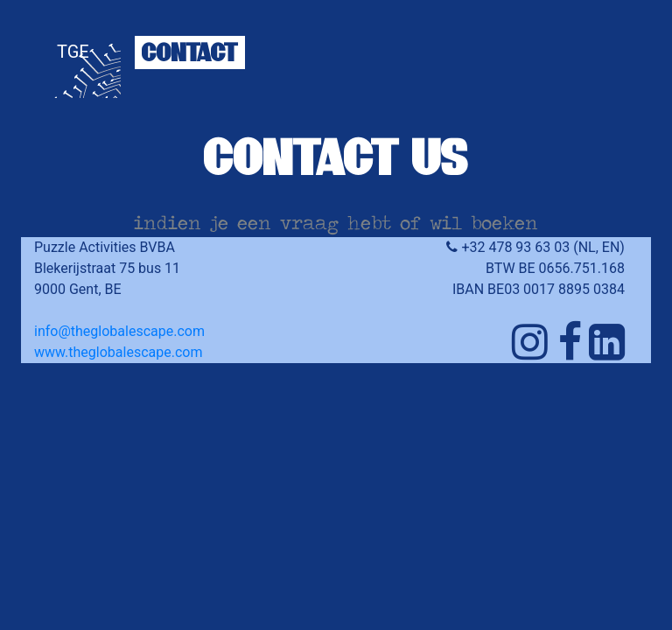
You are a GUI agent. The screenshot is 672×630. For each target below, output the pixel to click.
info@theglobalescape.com (119, 331)
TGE (73, 52)
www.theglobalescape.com (118, 352)
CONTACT (190, 52)
